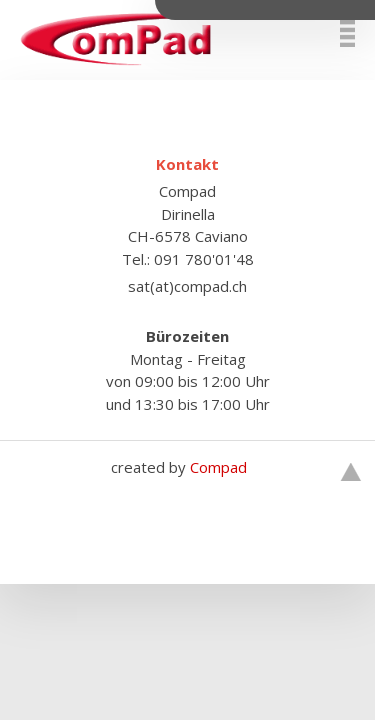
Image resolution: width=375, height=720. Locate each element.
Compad (218, 467)
